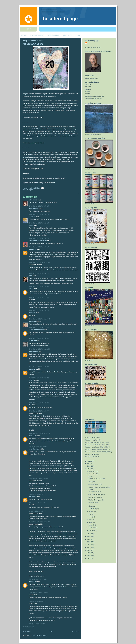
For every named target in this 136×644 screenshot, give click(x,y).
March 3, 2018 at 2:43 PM (37, 494)
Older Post (75, 631)
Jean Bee (32, 313)
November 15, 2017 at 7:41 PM (39, 411)
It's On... (91, 476)
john (30, 276)
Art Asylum (92, 482)
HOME (24, 35)
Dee (30, 405)
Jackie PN (32, 341)
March (91, 525)
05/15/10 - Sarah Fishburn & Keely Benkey (98, 452)
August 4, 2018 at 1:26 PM (37, 511)
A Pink (31, 289)
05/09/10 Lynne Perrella (92, 438)
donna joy (33, 249)
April (91, 522)
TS (29, 505)
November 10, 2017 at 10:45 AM (39, 262)
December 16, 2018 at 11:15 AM (39, 522)
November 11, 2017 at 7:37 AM (39, 310)
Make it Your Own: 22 (95, 497)
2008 (89, 556)
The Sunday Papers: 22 (96, 500)
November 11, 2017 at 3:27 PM (39, 327)
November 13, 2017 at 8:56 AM (39, 338)
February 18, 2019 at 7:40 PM (38, 593)
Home (51, 631)
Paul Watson (33, 208)
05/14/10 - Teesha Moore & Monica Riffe (98, 449)
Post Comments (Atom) (39, 635)
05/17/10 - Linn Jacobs (92, 456)
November (92, 474)
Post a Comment (28, 627)
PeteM (31, 380)
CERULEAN (32, 217)
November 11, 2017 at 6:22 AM (39, 297)
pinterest (88, 91)
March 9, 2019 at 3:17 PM (37, 601)
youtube (87, 94)
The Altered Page (59, 19)
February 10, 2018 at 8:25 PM (38, 478)
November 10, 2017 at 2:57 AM (39, 214)
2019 (89, 463)
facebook (88, 87)
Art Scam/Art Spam (33, 44)
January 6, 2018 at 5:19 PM (38, 447)
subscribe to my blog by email (94, 96)
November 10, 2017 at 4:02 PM (39, 273)
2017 (89, 469)
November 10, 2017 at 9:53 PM (39, 287)
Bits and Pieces (93, 503)
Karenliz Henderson (36, 330)
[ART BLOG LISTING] (72, 35)
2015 (89, 536)
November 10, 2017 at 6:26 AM (39, 223)
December (92, 471)
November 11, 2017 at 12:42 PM (39, 319)
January (92, 530)
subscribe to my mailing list (93, 99)
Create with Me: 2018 (95, 484)
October (92, 506)
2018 (89, 466)
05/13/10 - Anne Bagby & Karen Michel (97, 447)
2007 (89, 558)
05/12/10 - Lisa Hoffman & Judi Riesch (97, 445)
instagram (88, 89)
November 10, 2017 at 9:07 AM (39, 238)
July (90, 514)
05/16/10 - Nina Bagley (92, 454)
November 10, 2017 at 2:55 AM (39, 206)
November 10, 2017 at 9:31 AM (39, 247)
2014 (89, 539)
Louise (31, 225)
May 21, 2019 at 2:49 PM (37, 624)
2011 (89, 547)
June (91, 517)
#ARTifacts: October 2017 (97, 479)
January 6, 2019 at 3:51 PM (38, 579)
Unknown (32, 369)
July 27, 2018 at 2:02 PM (37, 503)
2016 (89, 534)
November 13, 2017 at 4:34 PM (39, 367)
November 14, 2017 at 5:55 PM (39, 402)
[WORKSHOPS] (53, 35)
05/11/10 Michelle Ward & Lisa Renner (97, 442)
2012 (89, 545)
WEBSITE (88, 84)
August (91, 511)
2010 (89, 550)
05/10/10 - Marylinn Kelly (93, 440)
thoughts (30, 190)
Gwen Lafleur (33, 351)
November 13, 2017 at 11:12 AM (39, 349)
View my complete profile (93, 47)
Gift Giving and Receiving (97, 495)
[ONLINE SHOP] (37, 35)
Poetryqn (32, 321)
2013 (89, 542)
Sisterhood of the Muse (38, 241)
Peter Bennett (34, 449)
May (90, 520)
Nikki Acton (33, 200)
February (92, 528)
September (93, 509)
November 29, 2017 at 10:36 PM (39, 433)
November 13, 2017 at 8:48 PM (39, 378)
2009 (89, 553)
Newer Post (26, 631)
